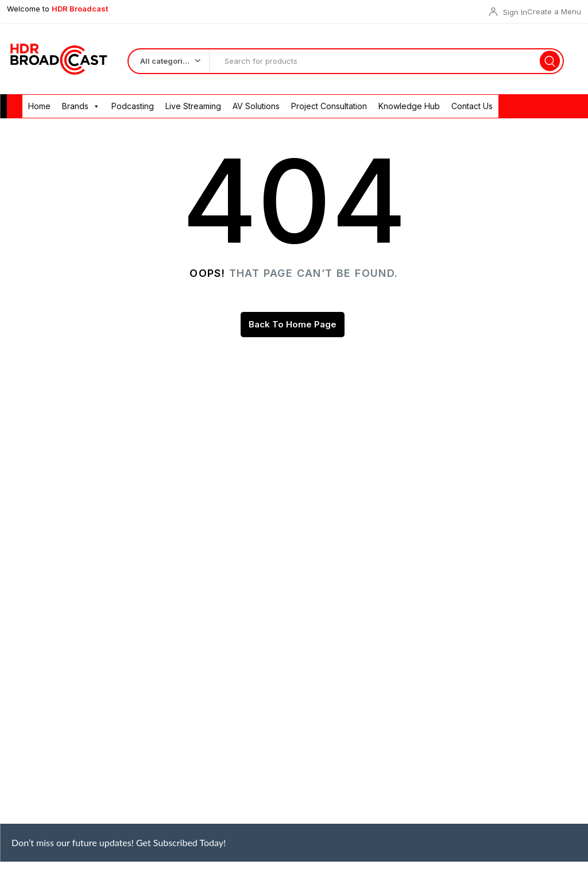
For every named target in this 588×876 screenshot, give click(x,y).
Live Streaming (193, 107)
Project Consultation (329, 107)
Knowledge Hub (409, 107)
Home (39, 107)
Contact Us (472, 107)
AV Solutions (256, 107)
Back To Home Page (293, 325)
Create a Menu (554, 11)
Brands (81, 107)
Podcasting (133, 107)
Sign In (515, 12)
